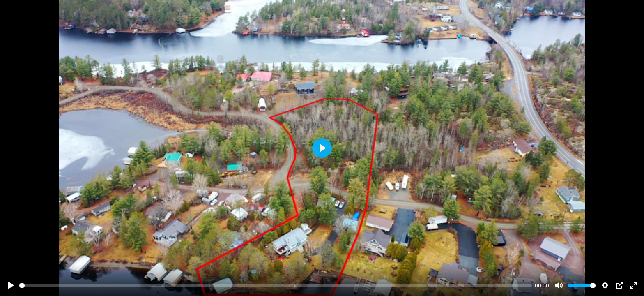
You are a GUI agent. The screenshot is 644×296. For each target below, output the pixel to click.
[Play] (11, 285)
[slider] (276, 286)
